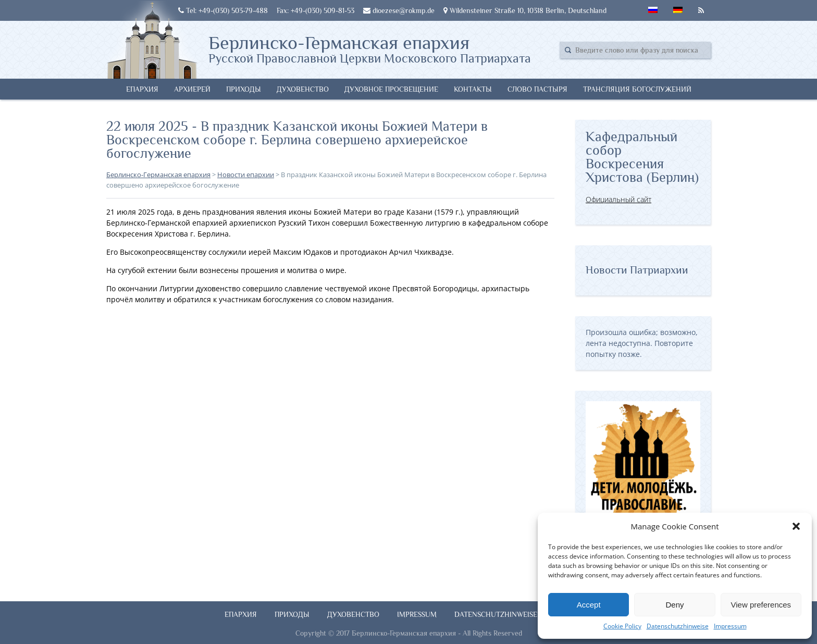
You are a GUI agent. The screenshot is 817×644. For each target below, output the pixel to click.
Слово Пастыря (537, 89)
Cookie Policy (622, 626)
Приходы (244, 89)
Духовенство (303, 89)
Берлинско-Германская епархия (370, 48)
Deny (674, 605)
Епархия (142, 89)
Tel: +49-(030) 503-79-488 (223, 10)
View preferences (761, 605)
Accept (589, 605)
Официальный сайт (618, 199)
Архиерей (192, 89)
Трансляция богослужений (637, 89)
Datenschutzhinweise (678, 626)
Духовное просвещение (391, 89)
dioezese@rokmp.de (399, 10)
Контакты (473, 89)
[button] (796, 526)
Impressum (730, 626)
